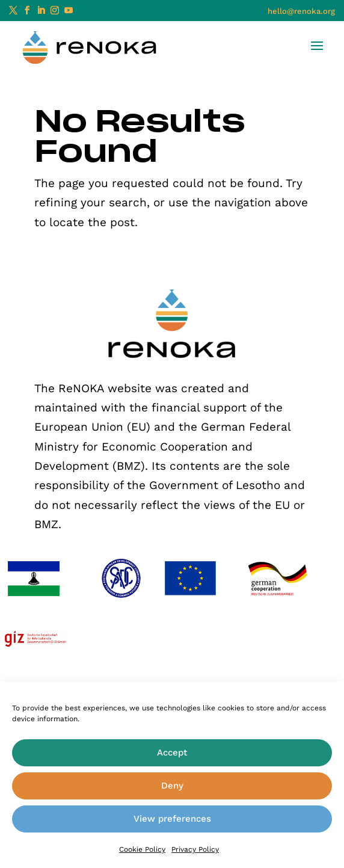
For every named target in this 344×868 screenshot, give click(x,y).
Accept (172, 753)
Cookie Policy (142, 849)
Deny (172, 786)
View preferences (172, 819)
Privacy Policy (195, 849)
